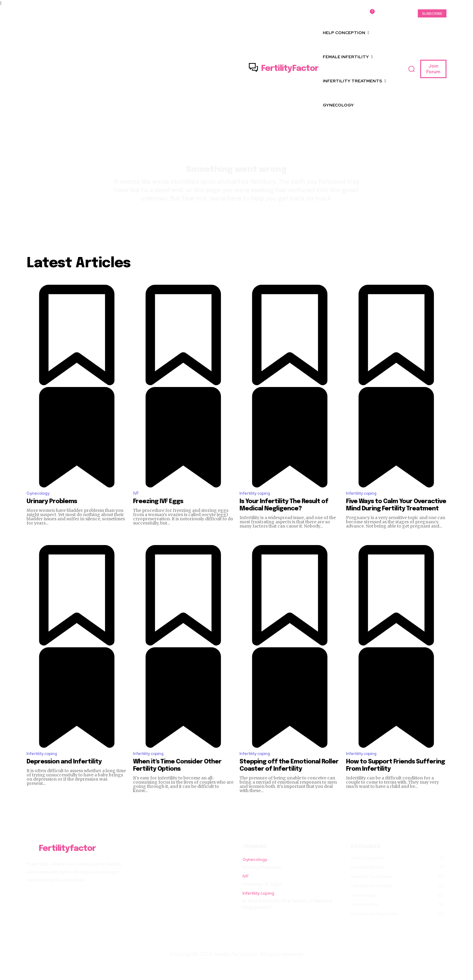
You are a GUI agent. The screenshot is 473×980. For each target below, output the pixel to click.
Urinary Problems (52, 513)
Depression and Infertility (64, 774)
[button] (411, 69)
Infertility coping (258, 504)
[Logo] (284, 69)
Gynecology (40, 504)
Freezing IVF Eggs (158, 513)
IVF (137, 504)
